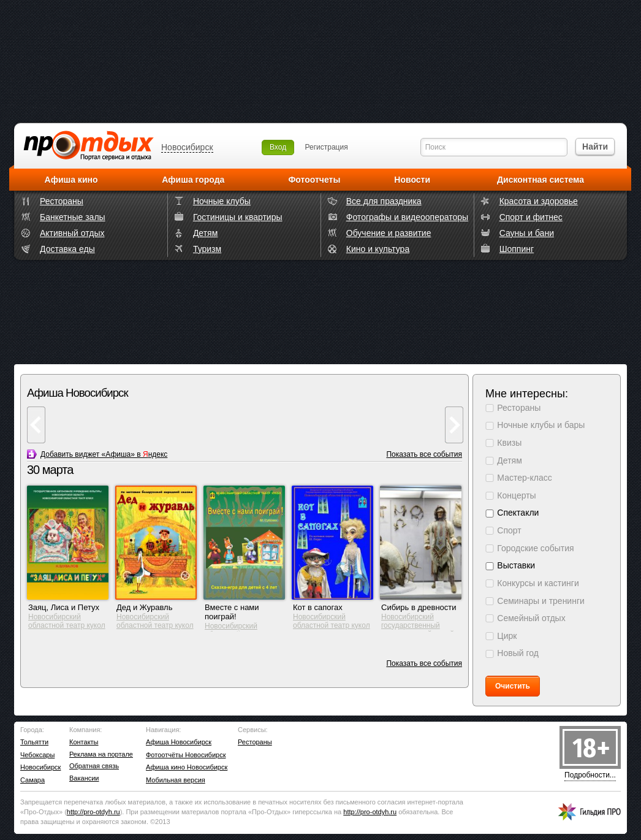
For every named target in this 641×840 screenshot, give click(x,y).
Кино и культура (378, 249)
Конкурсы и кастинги (538, 583)
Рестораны (62, 201)
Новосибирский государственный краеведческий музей (418, 625)
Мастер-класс (524, 478)
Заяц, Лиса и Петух (64, 607)
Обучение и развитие (389, 233)
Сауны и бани (527, 233)
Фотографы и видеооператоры (407, 217)
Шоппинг (517, 249)
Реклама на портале (101, 754)
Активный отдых (72, 233)
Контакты (84, 742)
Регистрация (327, 147)
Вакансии (84, 778)
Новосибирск (187, 147)
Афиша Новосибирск (179, 742)
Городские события (535, 548)
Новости (412, 180)
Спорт (509, 530)
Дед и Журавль (144, 607)
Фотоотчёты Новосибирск (186, 755)
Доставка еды (67, 249)
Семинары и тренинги (541, 601)
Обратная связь (94, 766)
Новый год (518, 653)
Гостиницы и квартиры (238, 217)
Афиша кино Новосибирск (187, 767)
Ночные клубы (222, 201)
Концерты (516, 495)
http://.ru (93, 812)
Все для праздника (384, 201)
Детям (205, 233)
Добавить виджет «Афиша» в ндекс (104, 454)
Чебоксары (37, 755)
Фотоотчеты (314, 180)
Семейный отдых (531, 618)
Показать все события (424, 454)
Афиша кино (71, 180)
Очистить (513, 686)
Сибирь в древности (419, 607)
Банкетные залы (73, 217)
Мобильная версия (176, 780)
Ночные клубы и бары (541, 425)
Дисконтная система (540, 180)
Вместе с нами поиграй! (232, 612)
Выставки (516, 565)
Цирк (507, 636)
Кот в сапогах (318, 607)
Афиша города (193, 180)
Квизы (509, 443)
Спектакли (518, 513)
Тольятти (34, 742)
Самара (32, 780)
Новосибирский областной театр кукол (67, 621)
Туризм (207, 249)
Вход (278, 147)
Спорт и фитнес (531, 217)
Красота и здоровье (539, 201)
